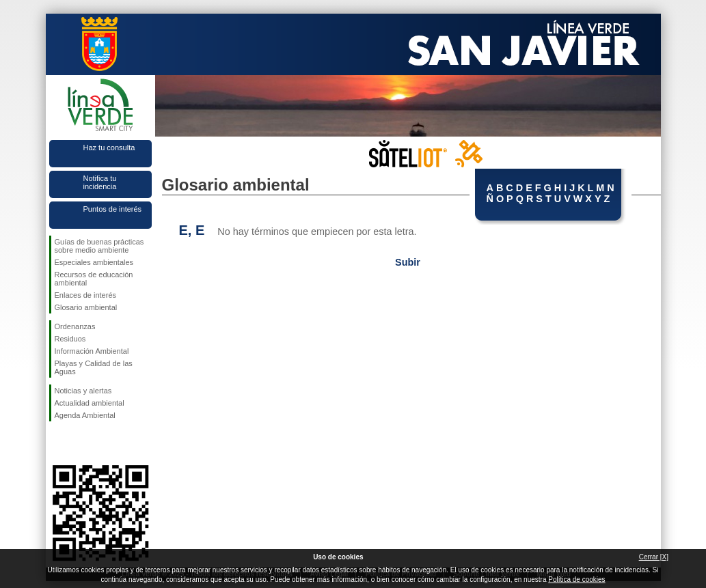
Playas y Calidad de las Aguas (94, 367)
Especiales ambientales (94, 262)
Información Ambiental (92, 351)
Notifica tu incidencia (100, 182)
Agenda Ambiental (85, 415)
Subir (408, 262)
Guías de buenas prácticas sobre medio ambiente (99, 246)
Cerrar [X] (654, 557)
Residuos (70, 339)
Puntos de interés (113, 209)
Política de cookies (576, 579)
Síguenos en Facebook (57, 443)
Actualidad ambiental (90, 403)
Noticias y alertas (83, 391)
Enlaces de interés (86, 295)
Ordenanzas (75, 326)
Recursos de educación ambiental (94, 279)
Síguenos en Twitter (80, 443)
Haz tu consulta (109, 148)
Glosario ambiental (86, 307)
